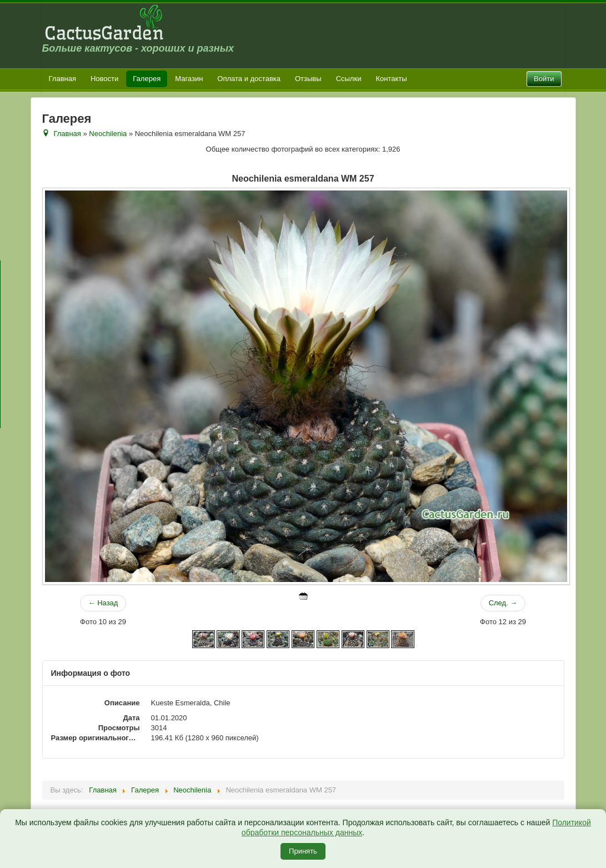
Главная (62, 79)
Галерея (147, 79)
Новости (104, 79)
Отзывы (308, 79)
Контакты (391, 79)
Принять (303, 851)
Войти (544, 79)
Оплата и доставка (249, 79)
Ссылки (349, 79)
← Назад (103, 603)
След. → (503, 603)
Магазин (189, 79)
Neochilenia (108, 134)
